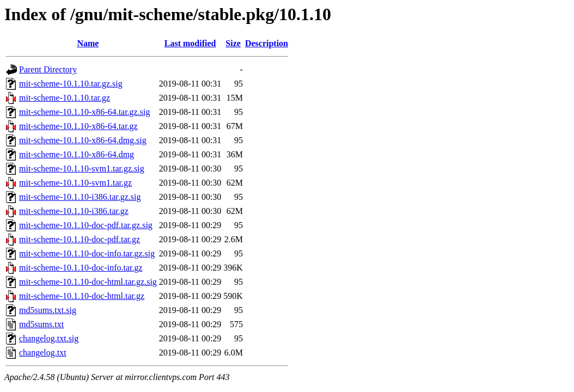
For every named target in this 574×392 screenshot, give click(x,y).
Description (267, 43)
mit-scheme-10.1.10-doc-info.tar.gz (81, 268)
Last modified (190, 43)
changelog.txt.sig (49, 338)
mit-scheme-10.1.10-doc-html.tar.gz (82, 296)
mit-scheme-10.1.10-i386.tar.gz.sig (80, 197)
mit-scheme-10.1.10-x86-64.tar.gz (78, 126)
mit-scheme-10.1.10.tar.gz (65, 98)
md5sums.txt (41, 324)
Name (88, 43)
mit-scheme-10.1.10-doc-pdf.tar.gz (80, 239)
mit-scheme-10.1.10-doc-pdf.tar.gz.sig (86, 225)
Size (233, 43)
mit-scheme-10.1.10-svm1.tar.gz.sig (82, 169)
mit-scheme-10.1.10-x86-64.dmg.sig (83, 140)
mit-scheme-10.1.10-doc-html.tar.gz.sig (88, 282)
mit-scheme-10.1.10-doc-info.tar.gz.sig (87, 253)
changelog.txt (43, 353)
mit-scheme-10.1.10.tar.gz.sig (71, 84)
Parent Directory (48, 69)
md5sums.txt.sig (48, 310)
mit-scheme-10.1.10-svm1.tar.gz (75, 183)
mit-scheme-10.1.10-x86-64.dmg (77, 154)
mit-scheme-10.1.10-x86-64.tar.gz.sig (84, 112)
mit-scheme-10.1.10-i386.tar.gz (74, 211)
